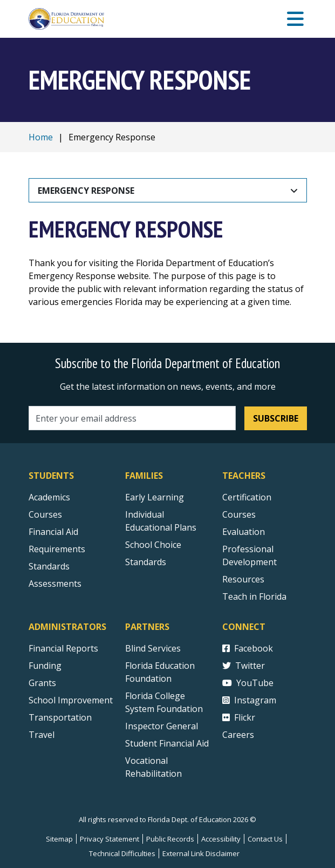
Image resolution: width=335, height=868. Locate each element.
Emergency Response (86, 191)
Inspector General (162, 726)
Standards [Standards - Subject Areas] (49, 566)
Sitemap (59, 839)
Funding (45, 666)
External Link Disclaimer (201, 853)
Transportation (60, 717)
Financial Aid (53, 532)
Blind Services (153, 648)
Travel (42, 735)
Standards (146, 562)
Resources (243, 579)
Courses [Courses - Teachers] (239, 514)
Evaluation (244, 532)
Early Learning (155, 497)
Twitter (244, 666)
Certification (247, 497)
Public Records (170, 839)
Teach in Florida (254, 596)
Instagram (249, 700)
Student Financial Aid (167, 743)
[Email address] (132, 418)
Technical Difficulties (122, 853)
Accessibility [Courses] (221, 839)
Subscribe (276, 418)
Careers (238, 735)
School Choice (153, 545)
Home (41, 137)
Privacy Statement (110, 839)
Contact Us (265, 839)
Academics (49, 497)
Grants (42, 683)
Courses (45, 514)
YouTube (248, 683)
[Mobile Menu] (295, 19)
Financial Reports (63, 648)
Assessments (55, 584)
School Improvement (71, 700)
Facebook (248, 648)
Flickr (239, 717)
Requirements (57, 549)
